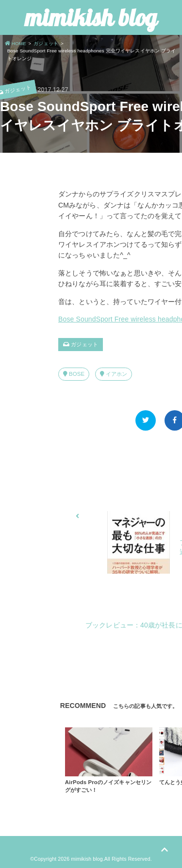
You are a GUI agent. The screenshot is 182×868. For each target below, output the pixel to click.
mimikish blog (91, 17)
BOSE (74, 374)
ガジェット (81, 344)
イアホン (114, 374)
